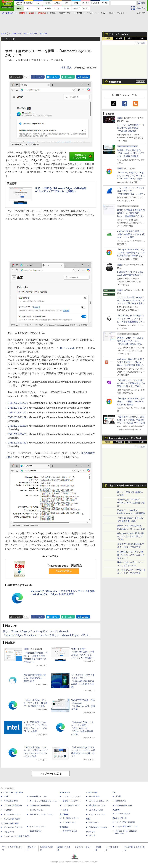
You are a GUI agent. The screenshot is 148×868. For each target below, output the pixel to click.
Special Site (115, 82)
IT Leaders (8, 810)
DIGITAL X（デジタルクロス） (42, 814)
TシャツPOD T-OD (71, 805)
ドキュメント (92, 13)
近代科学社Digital (70, 831)
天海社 (118, 796)
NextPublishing (35, 831)
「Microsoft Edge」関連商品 (64, 566)
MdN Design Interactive (99, 827)
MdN (88, 819)
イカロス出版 (92, 793)
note (70, 77)
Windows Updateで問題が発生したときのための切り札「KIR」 (130, 536)
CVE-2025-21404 (17, 408)
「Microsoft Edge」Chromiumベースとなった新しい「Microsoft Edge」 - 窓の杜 (46, 635)
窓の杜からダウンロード (83, 156)
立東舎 (65, 810)
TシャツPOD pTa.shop (125, 822)
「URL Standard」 (66, 348)
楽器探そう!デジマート (72, 801)
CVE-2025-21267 (17, 413)
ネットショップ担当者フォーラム (43, 801)
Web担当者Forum (11, 801)
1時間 (108, 38)
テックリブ (91, 832)
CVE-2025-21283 (17, 426)
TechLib (92, 835)
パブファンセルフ (123, 814)
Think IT (7, 796)
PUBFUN (116, 810)
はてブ (55, 77)
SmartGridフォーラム (38, 796)
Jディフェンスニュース (99, 801)
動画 (111, 13)
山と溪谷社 (64, 814)
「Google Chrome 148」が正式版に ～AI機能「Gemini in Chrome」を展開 (131, 401)
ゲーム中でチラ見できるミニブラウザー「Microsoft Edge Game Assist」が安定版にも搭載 (83, 681)
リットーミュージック (72, 796)
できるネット (9, 832)
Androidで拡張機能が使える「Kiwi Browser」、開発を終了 (35, 678)
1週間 (130, 38)
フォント (121, 13)
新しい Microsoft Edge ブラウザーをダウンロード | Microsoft (36, 631)
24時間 (119, 38)
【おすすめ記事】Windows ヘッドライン (127, 486)
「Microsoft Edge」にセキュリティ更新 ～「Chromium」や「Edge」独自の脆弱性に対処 (83, 728)
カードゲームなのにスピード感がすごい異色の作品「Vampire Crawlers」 (131, 128)
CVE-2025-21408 (17, 434)
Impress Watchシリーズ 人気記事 (125, 438)
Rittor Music (65, 793)
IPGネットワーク (120, 818)
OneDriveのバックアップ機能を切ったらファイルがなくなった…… (131, 555)
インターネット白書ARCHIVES (17, 836)
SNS (103, 13)
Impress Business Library (40, 805)
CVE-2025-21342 (17, 443)
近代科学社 (64, 827)
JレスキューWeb (96, 810)
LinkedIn (85, 77)
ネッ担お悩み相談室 (12, 819)
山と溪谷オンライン (71, 818)
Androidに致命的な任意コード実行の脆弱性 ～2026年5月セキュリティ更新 (131, 234)
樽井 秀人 (66, 68)
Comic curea (121, 801)
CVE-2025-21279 (17, 417)
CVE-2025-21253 (17, 403)
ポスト (18, 77)
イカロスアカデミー (97, 814)
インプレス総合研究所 (13, 805)
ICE (114, 793)
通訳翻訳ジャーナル (97, 805)
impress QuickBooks (124, 805)
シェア (40, 77)
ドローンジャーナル (12, 814)
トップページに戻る (51, 774)
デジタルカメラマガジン (14, 827)
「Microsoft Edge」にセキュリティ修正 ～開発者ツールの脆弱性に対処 (36, 703)
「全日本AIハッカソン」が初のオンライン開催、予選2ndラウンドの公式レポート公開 (131, 420)
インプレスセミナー (38, 810)
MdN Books (94, 823)
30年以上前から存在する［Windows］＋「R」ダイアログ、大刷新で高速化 (131, 153)
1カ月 (142, 38)
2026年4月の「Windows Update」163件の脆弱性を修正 (131, 503)
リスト (27, 77)
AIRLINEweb (94, 796)
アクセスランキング (119, 34)
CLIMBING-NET (69, 823)
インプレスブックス (38, 826)
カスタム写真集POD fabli (126, 826)
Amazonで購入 (64, 571)
